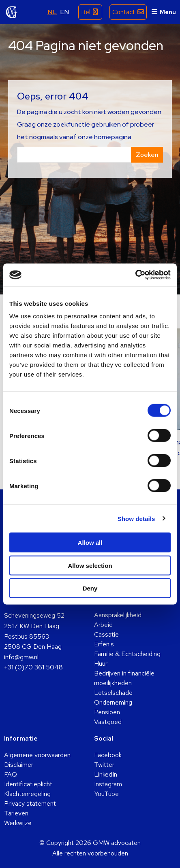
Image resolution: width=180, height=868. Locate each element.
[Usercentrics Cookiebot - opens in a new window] (135, 275)
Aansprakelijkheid (118, 615)
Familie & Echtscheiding (127, 654)
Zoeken (147, 155)
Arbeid (103, 625)
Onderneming (113, 702)
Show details (136, 518)
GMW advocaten (12, 12)
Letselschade (113, 693)
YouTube (106, 794)
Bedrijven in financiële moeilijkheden (124, 678)
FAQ (11, 774)
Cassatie (106, 634)
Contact (124, 12)
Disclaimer (19, 765)
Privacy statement (30, 803)
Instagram (108, 784)
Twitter (104, 765)
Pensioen (107, 712)
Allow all (90, 543)
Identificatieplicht (28, 784)
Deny (90, 588)
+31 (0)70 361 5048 (33, 667)
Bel (86, 12)
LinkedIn (106, 774)
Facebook (108, 755)
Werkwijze (18, 823)
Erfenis (104, 644)
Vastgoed (108, 722)
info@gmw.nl (21, 657)
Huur (101, 664)
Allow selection (90, 565)
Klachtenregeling (27, 794)
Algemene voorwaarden (37, 755)
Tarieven (16, 813)
